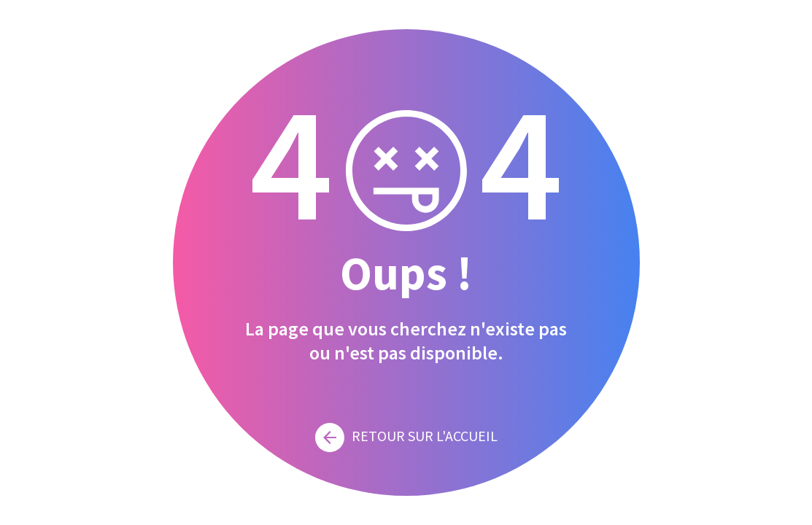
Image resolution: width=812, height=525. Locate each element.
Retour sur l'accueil (406, 436)
